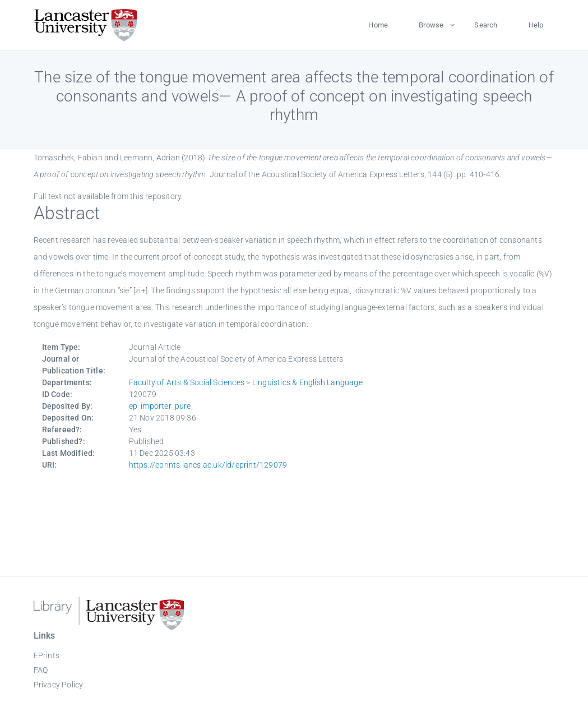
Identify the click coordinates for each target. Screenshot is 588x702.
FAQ (41, 670)
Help (536, 25)
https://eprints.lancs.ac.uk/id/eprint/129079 (208, 465)
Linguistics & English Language (307, 382)
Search (486, 25)
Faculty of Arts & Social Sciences (187, 382)
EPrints (47, 655)
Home (378, 25)
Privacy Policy (59, 685)
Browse (431, 25)
